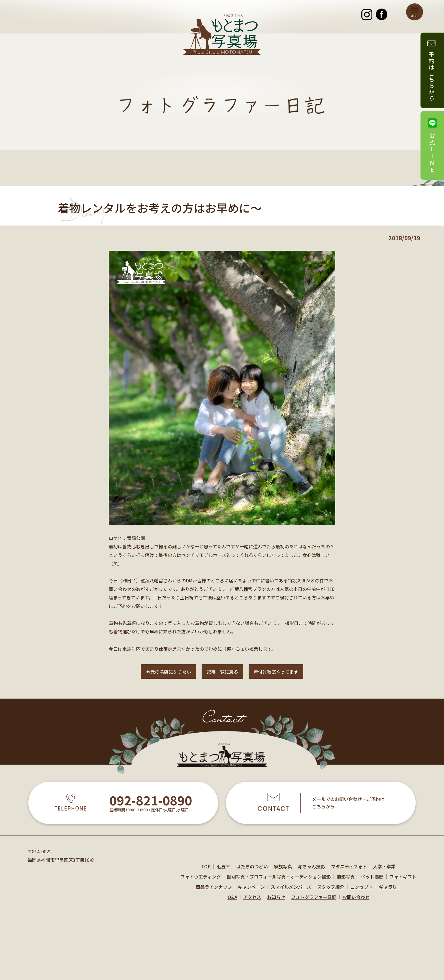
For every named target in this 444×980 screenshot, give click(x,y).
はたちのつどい (252, 872)
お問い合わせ (356, 902)
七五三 (223, 872)
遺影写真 (346, 882)
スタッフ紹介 (331, 892)
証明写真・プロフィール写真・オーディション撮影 (279, 882)
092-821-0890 (151, 806)
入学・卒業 (384, 872)
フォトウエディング (201, 882)
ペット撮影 (372, 882)
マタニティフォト (349, 872)
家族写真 (283, 872)
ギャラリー (390, 892)
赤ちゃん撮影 (311, 872)
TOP (206, 872)
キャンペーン (251, 892)
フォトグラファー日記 (314, 902)
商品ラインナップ (214, 892)
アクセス (252, 902)
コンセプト (362, 892)
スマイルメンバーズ (291, 892)
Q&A (232, 902)
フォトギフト (403, 882)
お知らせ (276, 902)
